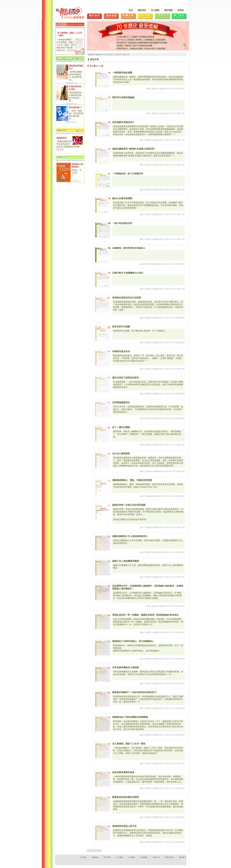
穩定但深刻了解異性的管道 (126, 378)
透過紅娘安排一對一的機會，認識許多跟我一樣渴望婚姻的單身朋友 (145, 615)
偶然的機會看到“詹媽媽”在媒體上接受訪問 (133, 149)
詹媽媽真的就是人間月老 (124, 826)
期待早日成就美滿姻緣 (123, 97)
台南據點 (132, 857)
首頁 (131, 10)
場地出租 (156, 857)
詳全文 (71, 50)
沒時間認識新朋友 (121, 402)
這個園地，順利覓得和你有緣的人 (129, 248)
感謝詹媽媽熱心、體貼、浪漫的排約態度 (132, 480)
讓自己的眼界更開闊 (122, 198)
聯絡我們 (142, 10)
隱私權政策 (169, 857)
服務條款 (183, 857)
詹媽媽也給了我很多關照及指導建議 (130, 717)
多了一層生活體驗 (121, 427)
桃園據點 (95, 857)
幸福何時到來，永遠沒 (76, 88)
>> (99, 850)
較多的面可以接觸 (121, 327)
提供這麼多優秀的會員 (123, 772)
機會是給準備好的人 (76, 67)
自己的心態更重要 (121, 453)
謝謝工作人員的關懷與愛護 (126, 561)
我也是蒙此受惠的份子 (123, 122)
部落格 (181, 10)
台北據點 (83, 857)
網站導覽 (168, 10)
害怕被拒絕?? (75, 107)
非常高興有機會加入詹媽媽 (126, 667)
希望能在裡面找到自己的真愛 (127, 298)
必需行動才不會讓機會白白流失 (128, 273)
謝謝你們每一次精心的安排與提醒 (129, 505)
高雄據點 (144, 857)
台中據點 (120, 857)
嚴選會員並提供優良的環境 (126, 797)
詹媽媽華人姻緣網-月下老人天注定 (100, 54)
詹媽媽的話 (62, 138)
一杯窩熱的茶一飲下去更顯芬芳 (128, 174)
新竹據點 (107, 857)
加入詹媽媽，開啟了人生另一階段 (70, 34)
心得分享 (118, 54)
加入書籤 (155, 10)
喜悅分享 (126, 54)
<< (89, 850)
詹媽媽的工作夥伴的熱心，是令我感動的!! (133, 641)
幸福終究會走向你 (121, 351)
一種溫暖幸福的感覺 (122, 73)
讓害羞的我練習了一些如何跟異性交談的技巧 (134, 692)
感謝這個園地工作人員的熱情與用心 (130, 536)
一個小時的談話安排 (122, 223)
